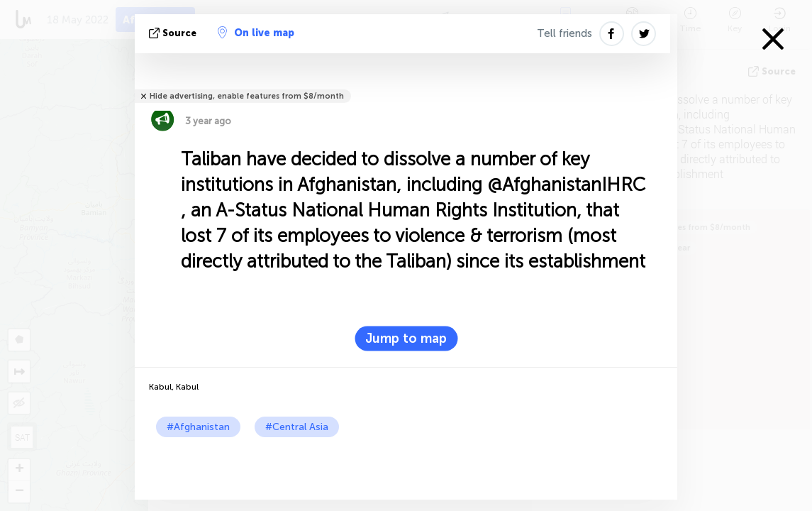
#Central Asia (297, 427)
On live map (256, 33)
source (174, 33)
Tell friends (564, 33)
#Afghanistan (198, 427)
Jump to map (406, 339)
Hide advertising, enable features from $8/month (247, 96)
